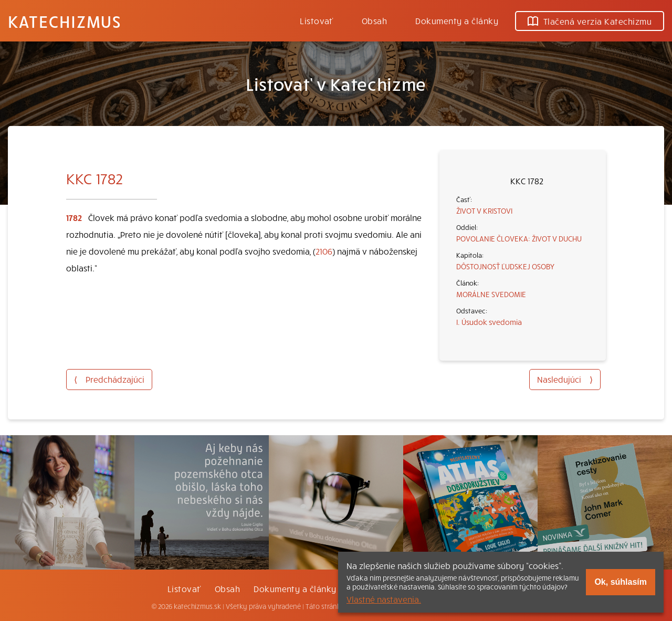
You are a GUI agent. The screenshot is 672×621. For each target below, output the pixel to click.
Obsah (374, 20)
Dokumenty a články (457, 20)
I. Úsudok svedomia (489, 322)
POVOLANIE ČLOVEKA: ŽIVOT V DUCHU (519, 238)
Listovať (317, 20)
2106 (324, 251)
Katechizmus (65, 21)
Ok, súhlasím (621, 582)
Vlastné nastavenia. (384, 599)
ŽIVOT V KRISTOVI (484, 210)
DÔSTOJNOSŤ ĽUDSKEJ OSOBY (505, 266)
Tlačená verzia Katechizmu (590, 21)
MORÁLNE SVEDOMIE (491, 294)
